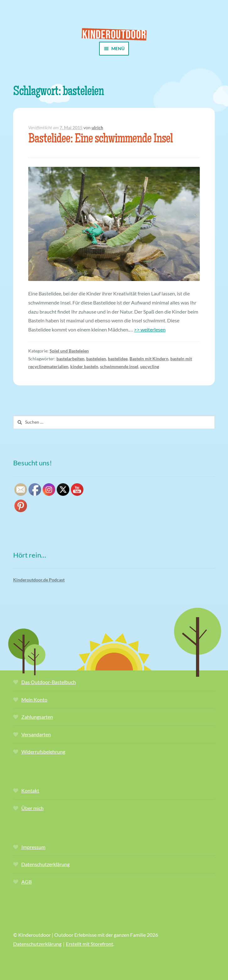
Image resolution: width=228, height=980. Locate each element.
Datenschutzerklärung (45, 864)
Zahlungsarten (37, 717)
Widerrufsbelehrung (43, 752)
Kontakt (30, 790)
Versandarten (36, 734)
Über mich (32, 808)
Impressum (33, 847)
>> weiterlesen (150, 329)
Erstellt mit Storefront (90, 944)
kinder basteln (84, 366)
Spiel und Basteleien (69, 351)
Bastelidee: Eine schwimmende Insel (101, 140)
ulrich (97, 127)
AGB (27, 882)
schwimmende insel (119, 366)
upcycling (150, 366)
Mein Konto (34, 699)
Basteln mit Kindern (149, 359)
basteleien (96, 359)
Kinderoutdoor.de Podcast (39, 580)
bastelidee (118, 359)
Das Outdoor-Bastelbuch (49, 682)
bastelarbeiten (70, 359)
